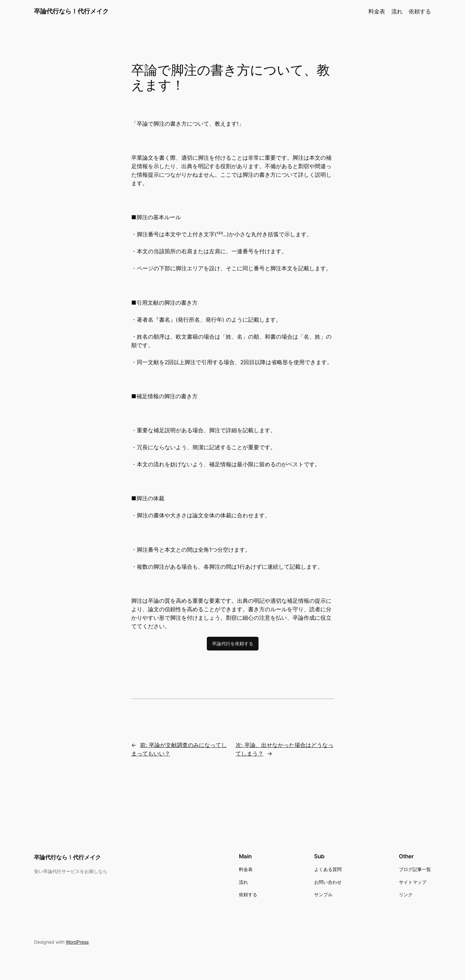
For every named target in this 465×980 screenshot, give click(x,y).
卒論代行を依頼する (233, 643)
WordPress (77, 942)
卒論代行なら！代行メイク (71, 11)
